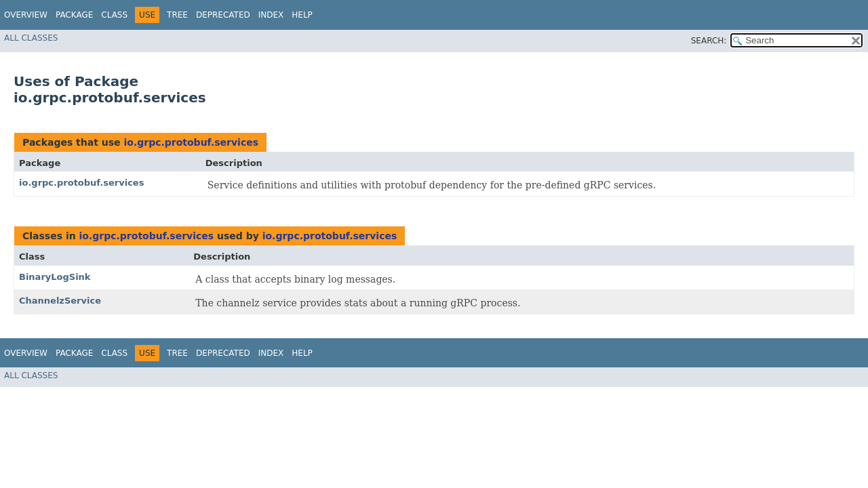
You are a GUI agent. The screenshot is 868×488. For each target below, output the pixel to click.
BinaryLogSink (55, 277)
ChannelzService (60, 301)
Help (302, 15)
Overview (26, 15)
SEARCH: (709, 41)
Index (271, 15)
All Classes (31, 38)
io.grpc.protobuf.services (191, 142)
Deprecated (223, 15)
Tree (177, 15)
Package (74, 15)
